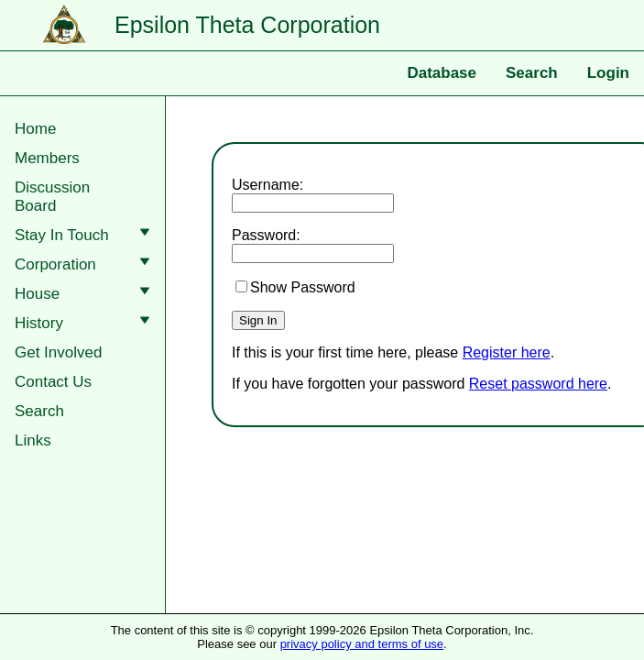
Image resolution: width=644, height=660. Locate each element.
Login (608, 73)
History (86, 323)
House (86, 294)
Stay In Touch (86, 235)
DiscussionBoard (52, 197)
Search (532, 73)
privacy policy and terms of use (362, 644)
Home (35, 129)
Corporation (86, 264)
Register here (507, 352)
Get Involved (58, 352)
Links (33, 440)
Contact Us (53, 382)
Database (442, 73)
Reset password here (538, 384)
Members (47, 158)
